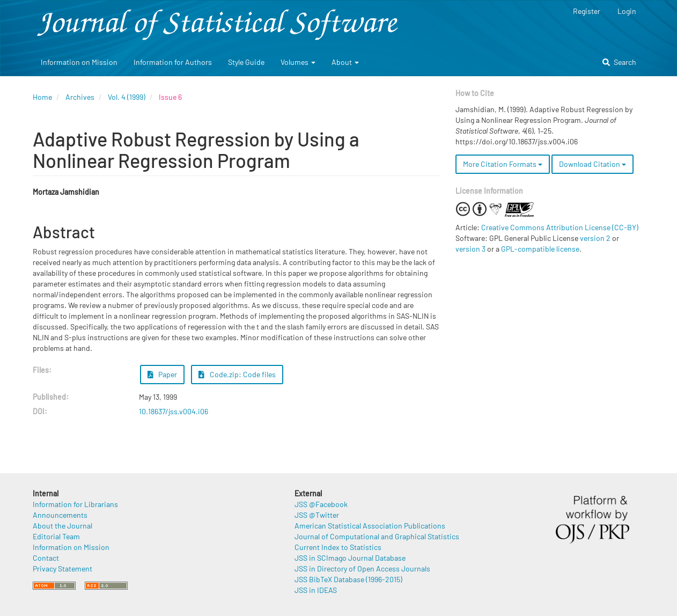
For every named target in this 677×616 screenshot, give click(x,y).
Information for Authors (173, 62)
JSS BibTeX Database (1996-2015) (348, 579)
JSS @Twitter (317, 515)
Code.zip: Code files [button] (237, 374)
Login (627, 11)
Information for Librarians (75, 504)
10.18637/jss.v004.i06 (174, 411)
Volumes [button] (298, 62)
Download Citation (593, 164)
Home (42, 97)
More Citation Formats (503, 164)
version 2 (595, 238)
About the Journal (62, 526)
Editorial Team (56, 536)
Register (587, 11)
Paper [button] (163, 374)
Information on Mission (79, 62)
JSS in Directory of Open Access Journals (362, 569)
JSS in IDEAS (316, 590)
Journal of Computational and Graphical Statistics (377, 536)
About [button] (345, 62)
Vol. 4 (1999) (127, 97)
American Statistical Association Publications (370, 526)
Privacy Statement (62, 569)
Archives (80, 97)
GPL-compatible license (540, 249)
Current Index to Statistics (338, 547)
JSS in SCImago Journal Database (350, 558)
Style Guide (246, 62)
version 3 (470, 249)
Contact (46, 558)
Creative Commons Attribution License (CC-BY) (560, 227)
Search (619, 62)
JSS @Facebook (321, 504)
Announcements (60, 515)
